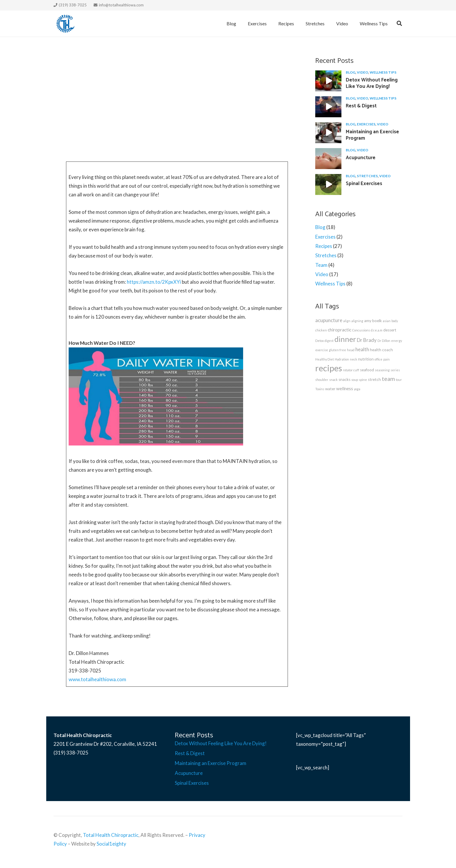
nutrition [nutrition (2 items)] (366, 359)
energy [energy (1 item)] (397, 341)
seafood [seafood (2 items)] (367, 370)
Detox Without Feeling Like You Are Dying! (372, 83)
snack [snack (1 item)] (333, 380)
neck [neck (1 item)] (353, 359)
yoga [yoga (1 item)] (357, 389)
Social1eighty (111, 844)
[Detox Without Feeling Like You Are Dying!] (328, 81)
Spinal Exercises (364, 184)
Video (363, 72)
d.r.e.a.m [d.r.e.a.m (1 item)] (377, 330)
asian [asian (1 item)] (387, 321)
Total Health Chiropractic (111, 835)
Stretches (367, 176)
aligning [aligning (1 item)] (357, 321)
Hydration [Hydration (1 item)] (342, 359)
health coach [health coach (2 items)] (381, 350)
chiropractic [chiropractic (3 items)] (340, 330)
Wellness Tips (383, 72)
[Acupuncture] (328, 159)
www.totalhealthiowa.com (97, 679)
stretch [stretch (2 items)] (374, 379)
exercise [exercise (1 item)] (322, 350)
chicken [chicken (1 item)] (321, 330)
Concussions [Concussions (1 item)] (361, 330)
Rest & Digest (361, 106)
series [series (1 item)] (395, 370)
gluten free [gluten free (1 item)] (337, 350)
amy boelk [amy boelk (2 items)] (373, 321)
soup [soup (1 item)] (355, 380)
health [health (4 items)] (362, 349)
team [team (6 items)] (388, 379)
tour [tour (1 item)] (399, 380)
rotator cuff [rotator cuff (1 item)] (351, 370)
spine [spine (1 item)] (363, 380)
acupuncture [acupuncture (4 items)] (329, 320)
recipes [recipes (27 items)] (329, 368)
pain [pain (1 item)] (386, 359)
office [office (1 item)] (378, 359)
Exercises (366, 124)
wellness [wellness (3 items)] (345, 388)
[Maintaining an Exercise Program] (328, 133)
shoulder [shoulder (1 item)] (322, 380)
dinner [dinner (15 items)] (345, 339)
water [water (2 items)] (330, 389)
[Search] (399, 24)
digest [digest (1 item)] (329, 341)
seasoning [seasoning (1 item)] (382, 370)
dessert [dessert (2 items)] (390, 330)
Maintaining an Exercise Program (372, 135)
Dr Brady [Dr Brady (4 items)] (367, 340)
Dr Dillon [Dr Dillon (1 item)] (384, 341)
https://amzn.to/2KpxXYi (154, 282)
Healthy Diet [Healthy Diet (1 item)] (325, 359)
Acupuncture (361, 158)
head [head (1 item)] (351, 350)
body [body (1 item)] (395, 321)
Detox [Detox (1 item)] (319, 341)
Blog (351, 72)
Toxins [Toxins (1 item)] (320, 389)
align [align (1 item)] (347, 321)
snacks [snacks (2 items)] (344, 379)
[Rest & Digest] (328, 107)
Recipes (324, 246)
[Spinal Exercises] (328, 184)
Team (321, 265)
